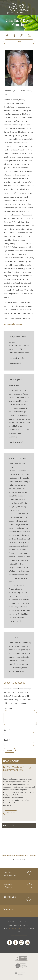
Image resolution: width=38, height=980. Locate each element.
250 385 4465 (12, 931)
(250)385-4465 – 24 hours (17, 13)
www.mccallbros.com (13, 324)
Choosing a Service (8, 888)
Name (6, 733)
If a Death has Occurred (10, 876)
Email (6, 742)
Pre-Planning (9, 899)
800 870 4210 (22, 931)
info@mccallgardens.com (19, 937)
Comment (8, 709)
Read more (11, 815)
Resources (8, 911)
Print (19, 42)
